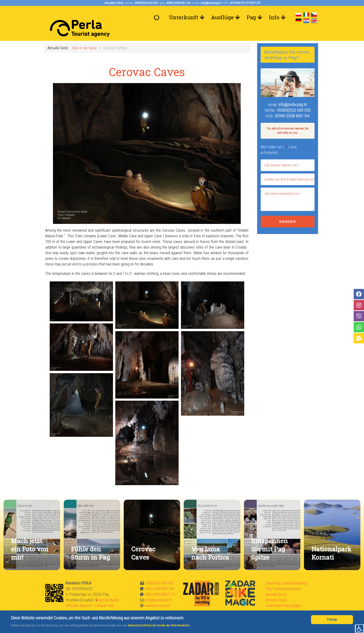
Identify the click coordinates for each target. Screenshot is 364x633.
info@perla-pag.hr (293, 94)
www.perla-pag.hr (157, 595)
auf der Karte (107, 589)
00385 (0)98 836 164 (292, 105)
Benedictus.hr (276, 584)
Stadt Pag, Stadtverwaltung (286, 573)
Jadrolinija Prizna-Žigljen (284, 595)
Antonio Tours (276, 589)
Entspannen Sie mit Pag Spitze (270, 538)
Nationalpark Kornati (331, 542)
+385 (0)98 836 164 (159, 578)
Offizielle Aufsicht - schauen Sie (90, 595)
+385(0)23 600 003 (159, 573)
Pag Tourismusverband (283, 578)
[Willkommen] (158, 17)
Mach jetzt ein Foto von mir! (30, 538)
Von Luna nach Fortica (210, 542)
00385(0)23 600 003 (294, 100)
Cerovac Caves (143, 542)
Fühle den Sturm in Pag (90, 542)
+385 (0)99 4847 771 (160, 584)
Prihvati (332, 620)
